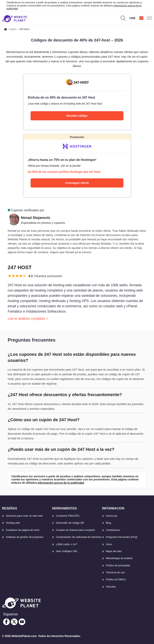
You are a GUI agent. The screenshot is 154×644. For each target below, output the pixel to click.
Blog (108, 523)
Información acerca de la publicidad (61, 483)
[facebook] (6, 622)
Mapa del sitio (114, 551)
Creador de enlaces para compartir (75, 530)
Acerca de (112, 516)
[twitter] (14, 622)
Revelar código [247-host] (77, 116)
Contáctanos (113, 530)
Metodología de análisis (119, 558)
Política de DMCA (116, 579)
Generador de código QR (70, 523)
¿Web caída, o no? (67, 544)
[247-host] (77, 102)
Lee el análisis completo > (28, 319)
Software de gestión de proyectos (25, 537)
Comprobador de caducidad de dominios (79, 537)
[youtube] (22, 622)
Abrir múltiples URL (67, 551)
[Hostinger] (77, 166)
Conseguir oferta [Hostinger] (77, 183)
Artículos (111, 587)
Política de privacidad (118, 565)
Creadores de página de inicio (23, 530)
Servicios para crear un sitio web (24, 516)
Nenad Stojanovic (36, 218)
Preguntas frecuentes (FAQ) (122, 537)
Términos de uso (115, 572)
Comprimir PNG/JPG (68, 516)
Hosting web (13, 523)
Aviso (109, 544)
